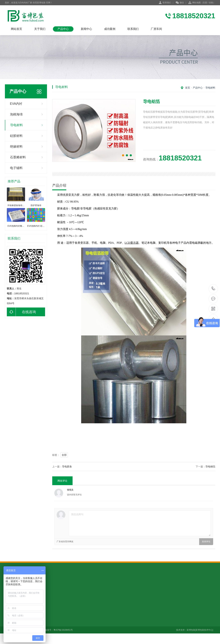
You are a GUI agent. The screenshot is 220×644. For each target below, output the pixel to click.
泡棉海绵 (16, 114)
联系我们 (167, 3)
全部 (64, 455)
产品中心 (63, 29)
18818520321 (213, 289)
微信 (180, 3)
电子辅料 (16, 168)
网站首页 (16, 29)
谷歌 (211, 3)
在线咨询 (21, 312)
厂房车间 (156, 29)
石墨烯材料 (18, 157)
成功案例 (110, 29)
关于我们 (40, 29)
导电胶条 (67, 467)
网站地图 (197, 3)
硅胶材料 (16, 136)
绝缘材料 (16, 147)
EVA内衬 (16, 104)
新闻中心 (86, 29)
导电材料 (16, 125)
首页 (188, 88)
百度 (205, 3)
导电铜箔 (210, 467)
